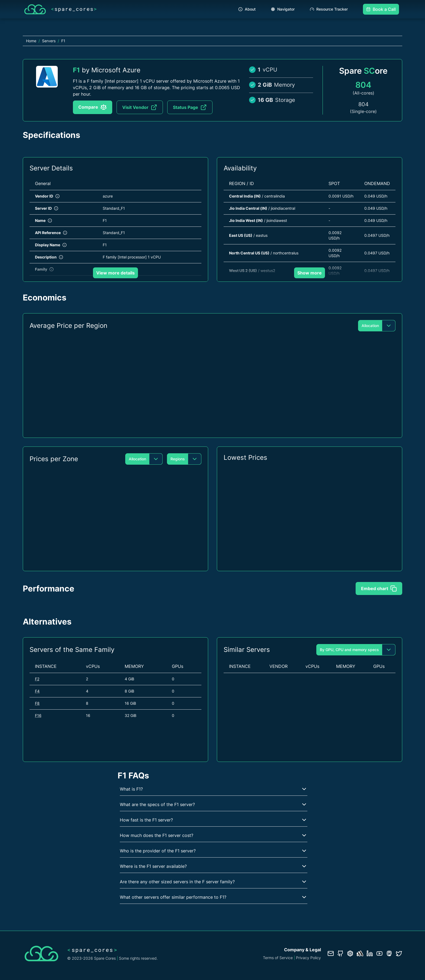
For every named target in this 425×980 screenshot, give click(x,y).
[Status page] (360, 953)
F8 (37, 703)
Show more (310, 273)
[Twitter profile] (399, 953)
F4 (37, 691)
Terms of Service (278, 958)
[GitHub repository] (340, 953)
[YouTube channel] (379, 953)
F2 (37, 679)
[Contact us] (331, 953)
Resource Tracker (329, 9)
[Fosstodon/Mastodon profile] (389, 953)
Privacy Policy (308, 958)
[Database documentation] (350, 953)
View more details (115, 273)
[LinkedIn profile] (370, 953)
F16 (38, 715)
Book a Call (381, 9)
